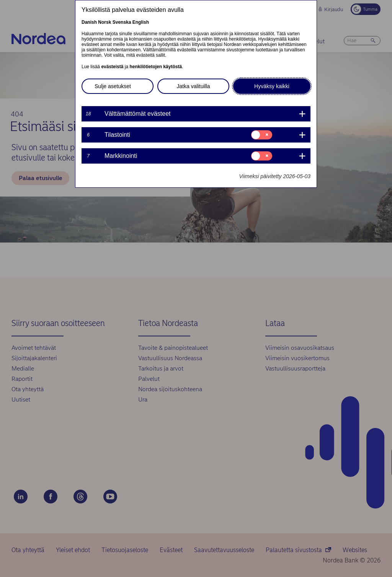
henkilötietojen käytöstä (156, 67)
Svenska (122, 22)
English (141, 22)
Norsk (105, 22)
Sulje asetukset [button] (113, 86)
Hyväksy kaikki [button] (272, 86)
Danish (89, 22)
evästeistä (112, 67)
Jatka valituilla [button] (193, 86)
